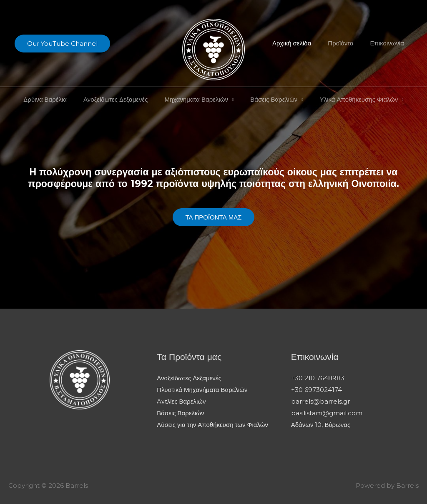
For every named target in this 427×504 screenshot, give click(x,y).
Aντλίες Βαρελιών (181, 401)
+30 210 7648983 (318, 378)
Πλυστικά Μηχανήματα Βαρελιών (202, 389)
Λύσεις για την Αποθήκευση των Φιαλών (212, 424)
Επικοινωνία (389, 43)
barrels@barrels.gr (320, 401)
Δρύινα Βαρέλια (53, 99)
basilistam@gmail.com (327, 413)
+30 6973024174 (316, 389)
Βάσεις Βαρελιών (270, 99)
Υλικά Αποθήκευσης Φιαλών (351, 99)
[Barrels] (213, 49)
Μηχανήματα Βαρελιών (196, 99)
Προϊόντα (347, 43)
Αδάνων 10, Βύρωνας (321, 424)
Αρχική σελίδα (302, 43)
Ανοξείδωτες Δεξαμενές (120, 99)
